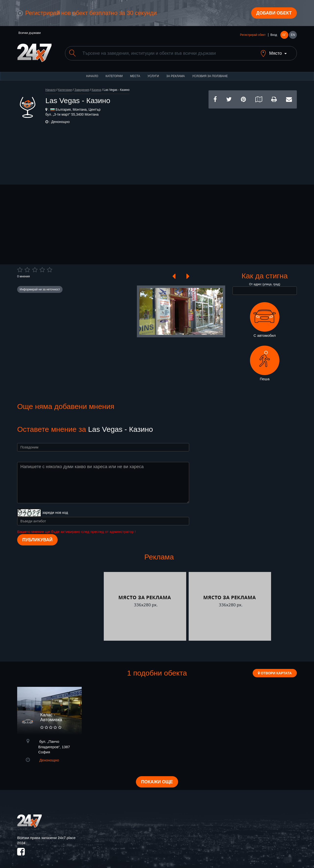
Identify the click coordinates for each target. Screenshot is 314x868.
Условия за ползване (210, 76)
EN (293, 35)
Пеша (265, 363)
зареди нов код (55, 512)
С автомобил (265, 320)
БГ (284, 35)
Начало (92, 76)
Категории (114, 76)
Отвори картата (275, 673)
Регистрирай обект (253, 35)
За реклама (176, 76)
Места (135, 76)
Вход (274, 35)
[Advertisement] (253, 143)
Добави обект (274, 13)
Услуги (153, 76)
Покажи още (157, 782)
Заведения (82, 90)
